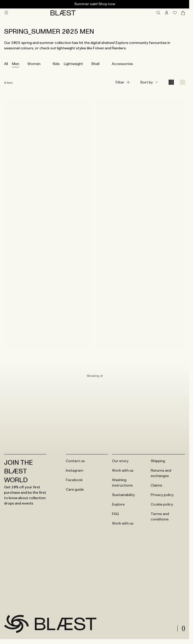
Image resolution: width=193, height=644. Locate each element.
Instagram (75, 471)
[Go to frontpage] (16, 624)
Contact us (75, 461)
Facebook (74, 480)
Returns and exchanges (161, 473)
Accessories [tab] (122, 64)
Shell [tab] (95, 64)
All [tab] (6, 64)
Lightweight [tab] (73, 64)
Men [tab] (16, 64)
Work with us (123, 471)
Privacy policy (162, 495)
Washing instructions (122, 483)
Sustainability (123, 495)
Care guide (75, 490)
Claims (156, 486)
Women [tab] (34, 64)
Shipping (158, 461)
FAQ (115, 514)
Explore (118, 505)
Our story (120, 461)
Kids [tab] (56, 64)
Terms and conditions (160, 517)
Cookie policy (162, 505)
